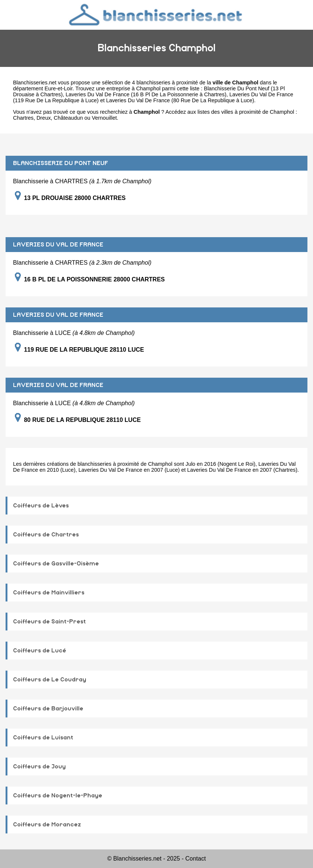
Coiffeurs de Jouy (39, 767)
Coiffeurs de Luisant (43, 738)
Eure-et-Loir (59, 88)
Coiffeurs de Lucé (40, 651)
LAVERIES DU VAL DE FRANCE (58, 245)
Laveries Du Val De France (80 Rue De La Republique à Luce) (180, 100)
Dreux (43, 118)
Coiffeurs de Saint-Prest (49, 622)
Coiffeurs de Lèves (41, 506)
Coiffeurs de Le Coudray (50, 680)
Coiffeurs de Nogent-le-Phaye (58, 796)
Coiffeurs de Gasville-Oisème (56, 564)
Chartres (23, 118)
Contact (195, 859)
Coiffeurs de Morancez (47, 825)
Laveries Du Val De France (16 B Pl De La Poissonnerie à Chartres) (146, 94)
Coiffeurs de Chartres (46, 535)
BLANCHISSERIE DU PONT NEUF (61, 163)
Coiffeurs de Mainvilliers (49, 593)
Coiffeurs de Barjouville (48, 709)
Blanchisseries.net (35, 83)
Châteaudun (68, 118)
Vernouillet (104, 118)
